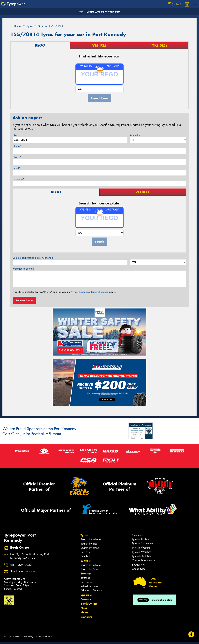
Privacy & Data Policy (23, 637)
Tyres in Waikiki (141, 548)
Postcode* (18, 179)
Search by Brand (90, 548)
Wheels (86, 561)
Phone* (17, 157)
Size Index (138, 535)
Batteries (85, 578)
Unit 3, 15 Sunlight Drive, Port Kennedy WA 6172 (30, 556)
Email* (17, 168)
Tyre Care (86, 552)
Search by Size (89, 544)
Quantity (135, 135)
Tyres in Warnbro (142, 552)
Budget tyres (139, 565)
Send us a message (22, 571)
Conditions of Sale (43, 637)
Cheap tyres (139, 569)
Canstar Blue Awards (144, 560)
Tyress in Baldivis (141, 556)
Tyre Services (88, 582)
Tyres (84, 535)
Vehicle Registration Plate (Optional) (33, 258)
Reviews (86, 617)
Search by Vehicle (91, 539)
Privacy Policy (78, 292)
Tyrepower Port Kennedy (99, 12)
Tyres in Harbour (141, 539)
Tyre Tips (85, 556)
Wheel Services (89, 586)
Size (15, 135)
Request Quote (24, 300)
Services (86, 574)
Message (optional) (23, 269)
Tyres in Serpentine (142, 543)
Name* (17, 146)
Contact (86, 599)
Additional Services (91, 591)
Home (15, 26)
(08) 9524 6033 (21, 565)
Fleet (84, 608)
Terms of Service (100, 292)
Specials (86, 595)
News (84, 612)
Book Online (89, 604)
